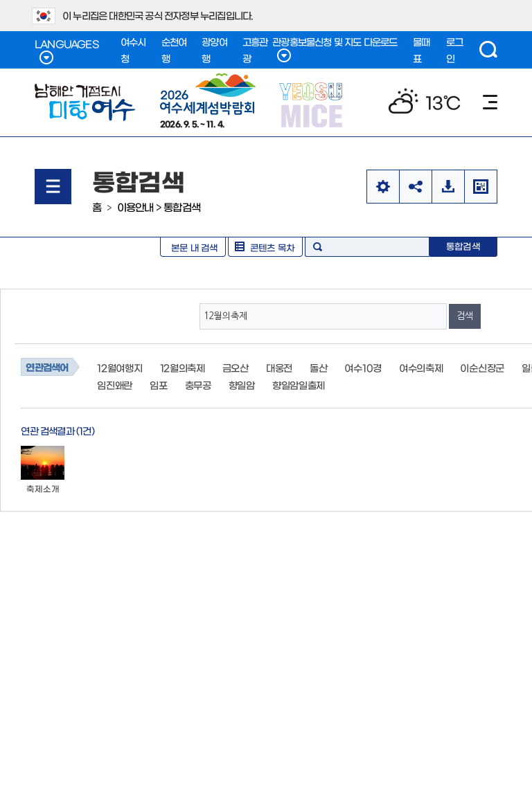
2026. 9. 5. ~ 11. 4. (208, 100)
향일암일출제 (299, 385)
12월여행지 (119, 368)
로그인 (454, 50)
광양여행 (214, 50)
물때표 (421, 50)
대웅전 (279, 368)
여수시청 (133, 50)
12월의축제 (183, 368)
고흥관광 (255, 50)
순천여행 (174, 50)
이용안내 (135, 207)
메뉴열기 (53, 187)
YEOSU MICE (312, 104)
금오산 (236, 368)
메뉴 (490, 102)
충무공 (198, 385)
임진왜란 (115, 385)
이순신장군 (482, 368)
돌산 (318, 368)
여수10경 (363, 368)
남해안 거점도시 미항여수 (85, 102)
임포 (158, 385)
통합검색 (182, 207)
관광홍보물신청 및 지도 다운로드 (335, 49)
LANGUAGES (66, 52)
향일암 (242, 385)
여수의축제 (421, 368)
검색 (488, 49)
